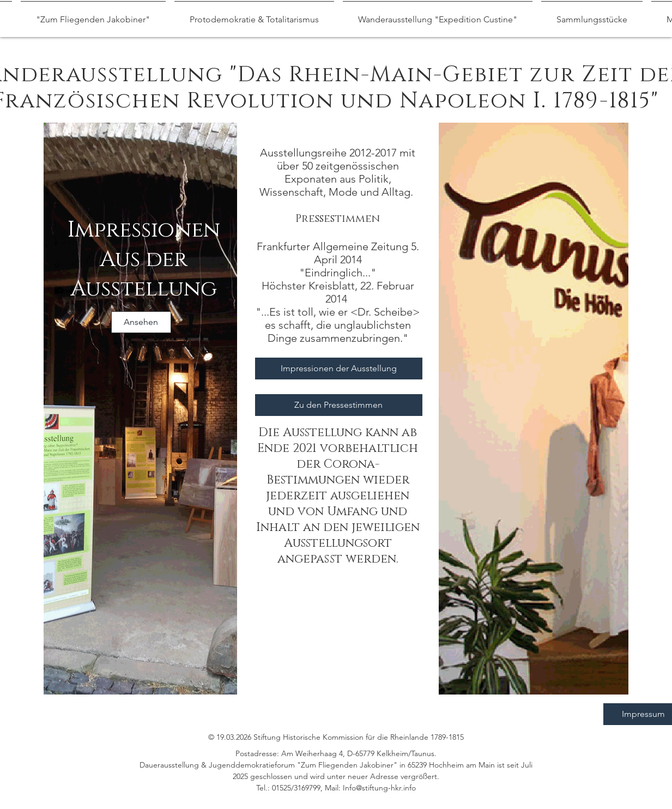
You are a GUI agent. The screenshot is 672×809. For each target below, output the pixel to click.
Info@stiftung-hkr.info (379, 788)
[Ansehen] (141, 322)
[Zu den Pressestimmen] (339, 405)
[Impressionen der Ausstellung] (339, 369)
